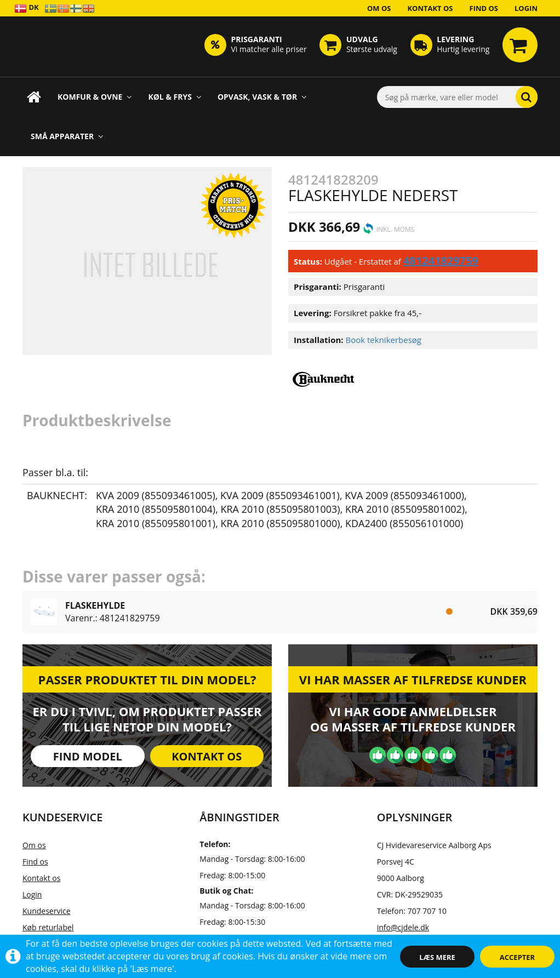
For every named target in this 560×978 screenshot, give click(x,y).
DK (27, 8)
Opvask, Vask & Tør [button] (262, 97)
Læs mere (437, 957)
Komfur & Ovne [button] (95, 97)
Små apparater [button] (67, 136)
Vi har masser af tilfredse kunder (413, 679)
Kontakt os (430, 8)
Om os (379, 8)
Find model (88, 756)
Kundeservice (47, 911)
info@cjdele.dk (403, 927)
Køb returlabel (48, 927)
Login (526, 8)
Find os (484, 8)
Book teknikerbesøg (383, 340)
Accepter (517, 957)
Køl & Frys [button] (175, 97)
